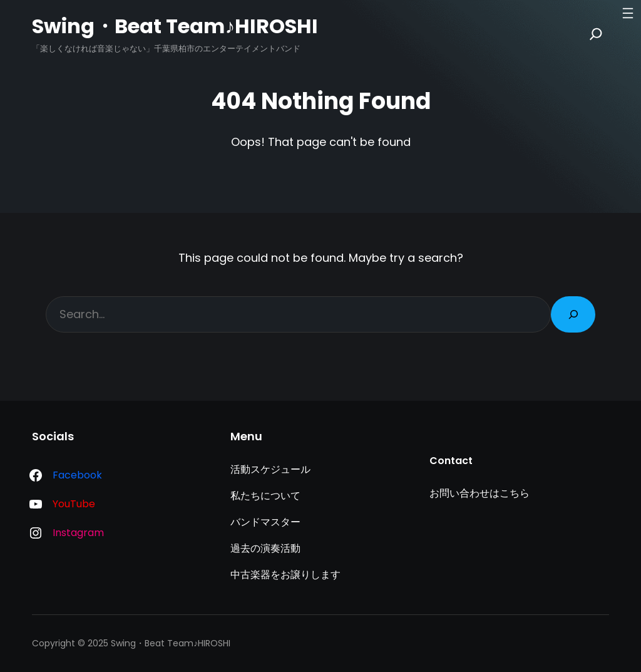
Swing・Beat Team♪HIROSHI (175, 26)
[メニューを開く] (628, 13)
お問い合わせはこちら (479, 493)
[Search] (596, 34)
